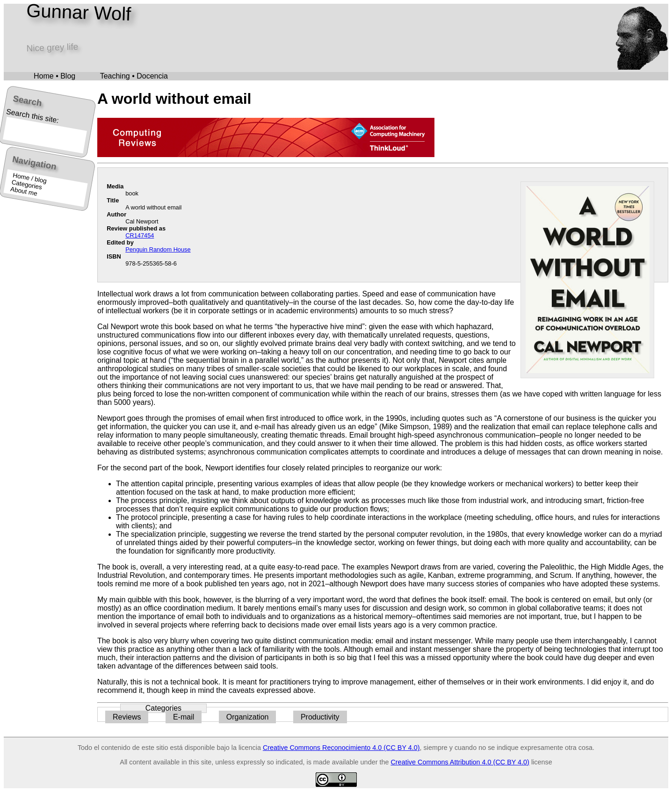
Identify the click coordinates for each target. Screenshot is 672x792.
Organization (248, 717)
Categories (27, 185)
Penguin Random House (158, 249)
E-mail (184, 717)
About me (24, 191)
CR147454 (140, 235)
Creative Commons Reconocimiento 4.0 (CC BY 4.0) (341, 748)
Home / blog (30, 178)
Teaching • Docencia (134, 76)
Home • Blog (54, 76)
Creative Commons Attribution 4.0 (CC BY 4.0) (460, 762)
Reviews (127, 717)
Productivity (320, 717)
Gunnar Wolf (79, 12)
